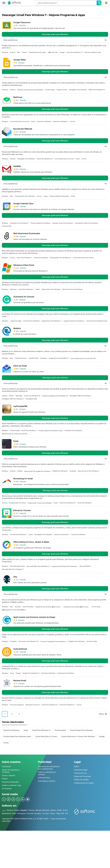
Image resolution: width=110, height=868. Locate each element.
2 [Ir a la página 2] (12, 714)
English (17, 810)
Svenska (37, 813)
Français (31, 810)
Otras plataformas (55, 40)
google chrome (62, 90)
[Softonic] (14, 3)
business (18, 607)
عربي (4, 810)
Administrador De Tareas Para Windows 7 (15, 434)
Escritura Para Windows (31, 321)
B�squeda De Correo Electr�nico (14, 610)
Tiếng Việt (60, 813)
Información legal (81, 770)
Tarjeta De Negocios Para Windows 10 (55, 396)
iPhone (24, 52)
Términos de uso (80, 773)
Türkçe (52, 813)
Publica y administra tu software (47, 773)
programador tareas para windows (40, 503)
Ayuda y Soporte (8, 775)
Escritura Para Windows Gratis (97, 321)
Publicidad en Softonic (47, 781)
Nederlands (6, 813)
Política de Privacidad (82, 776)
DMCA (77, 766)
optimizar (13, 289)
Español (24, 810)
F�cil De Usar (53, 52)
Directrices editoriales (10, 782)
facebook (44, 358)
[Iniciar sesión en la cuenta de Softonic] (106, 3)
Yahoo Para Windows (41, 258)
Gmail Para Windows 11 (74, 52)
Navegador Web (31, 399)
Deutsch (10, 810)
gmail (33, 121)
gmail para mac (28, 607)
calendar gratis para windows (63, 223)
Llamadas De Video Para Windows (86, 223)
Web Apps (19, 396)
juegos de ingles (16, 321)
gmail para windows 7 (61, 121)
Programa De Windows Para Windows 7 (65, 566)
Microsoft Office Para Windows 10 (38, 566)
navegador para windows (78, 90)
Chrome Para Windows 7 (18, 534)
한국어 (65, 810)
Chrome (5, 503)
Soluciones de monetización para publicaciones (49, 768)
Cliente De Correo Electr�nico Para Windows (77, 607)
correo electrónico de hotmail (83, 258)
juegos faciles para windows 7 (74, 321)
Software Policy (44, 778)
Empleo (5, 779)
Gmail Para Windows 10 (45, 159)
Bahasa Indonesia (42, 810)
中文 (67, 813)
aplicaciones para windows (51, 289)
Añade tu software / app (11, 785)
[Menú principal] (4, 3)
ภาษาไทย (45, 813)
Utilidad (20, 471)
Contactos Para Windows (66, 673)
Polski (14, 813)
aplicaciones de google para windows (37, 471)
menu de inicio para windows (72, 289)
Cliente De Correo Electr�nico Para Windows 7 (49, 607)
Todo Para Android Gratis (92, 52)
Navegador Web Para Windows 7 (13, 399)
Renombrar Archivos (33, 705)
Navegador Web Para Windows (80, 396)
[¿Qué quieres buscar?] (99, 3)
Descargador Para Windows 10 (61, 258)
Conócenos (6, 766)
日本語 (59, 810)
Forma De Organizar (17, 705)
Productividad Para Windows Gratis (51, 431)
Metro (38, 289)
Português (21, 813)
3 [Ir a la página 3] (19, 714)
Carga (46, 196)
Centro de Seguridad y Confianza (11, 771)
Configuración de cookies (84, 783)
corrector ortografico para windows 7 (53, 641)
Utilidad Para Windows (60, 471)
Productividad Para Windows (59, 196)
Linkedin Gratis (33, 358)
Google (62, 52)
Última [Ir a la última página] (103, 714)
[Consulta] (66, 3)
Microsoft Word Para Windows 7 (13, 569)
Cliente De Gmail (21, 358)
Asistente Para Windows (77, 641)
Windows (5, 52)
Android (13, 52)
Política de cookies (81, 780)
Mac (19, 52)
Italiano (53, 810)
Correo (73, 121)
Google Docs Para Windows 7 (51, 321)
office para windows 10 (97, 90)
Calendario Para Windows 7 (19, 223)
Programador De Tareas (17, 503)
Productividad (50, 90)
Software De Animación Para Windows (30, 90)
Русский (30, 813)
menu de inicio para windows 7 (89, 471)
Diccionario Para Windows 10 (29, 641)
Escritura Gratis (92, 641)
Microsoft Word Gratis (17, 566)
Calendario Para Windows (73, 430)
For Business (7, 788)
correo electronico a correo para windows (84, 358)
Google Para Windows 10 (31, 673)
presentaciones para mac (37, 52)
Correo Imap (96, 607)
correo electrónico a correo (20, 121)
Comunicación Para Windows (25, 196)
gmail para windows (44, 121)
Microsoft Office (85, 566)
